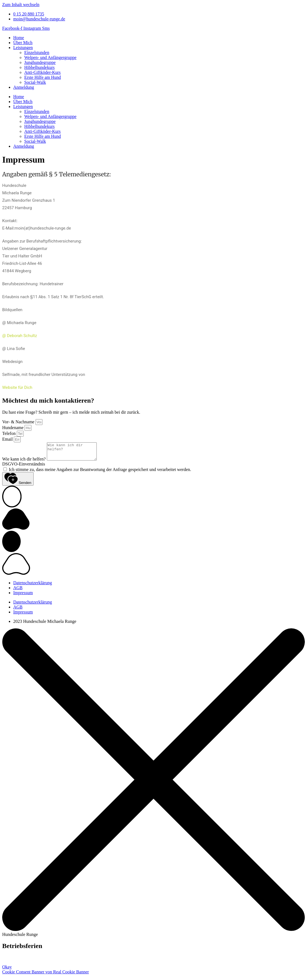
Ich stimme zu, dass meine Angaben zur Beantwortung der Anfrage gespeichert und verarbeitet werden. (100, 473)
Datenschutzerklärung (33, 586)
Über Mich (23, 43)
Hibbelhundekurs (39, 67)
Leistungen (23, 48)
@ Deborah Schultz (20, 336)
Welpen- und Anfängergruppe (50, 57)
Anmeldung (24, 87)
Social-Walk (35, 82)
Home (19, 38)
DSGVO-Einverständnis (24, 467)
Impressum (23, 596)
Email (8, 439)
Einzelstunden (37, 52)
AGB (18, 591)
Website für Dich (17, 387)
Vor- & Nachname (19, 422)
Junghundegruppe (40, 62)
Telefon (10, 433)
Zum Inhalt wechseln (21, 5)
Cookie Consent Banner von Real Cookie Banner (46, 975)
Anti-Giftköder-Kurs (42, 72)
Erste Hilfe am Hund (43, 77)
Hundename (13, 428)
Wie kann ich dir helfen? (25, 462)
